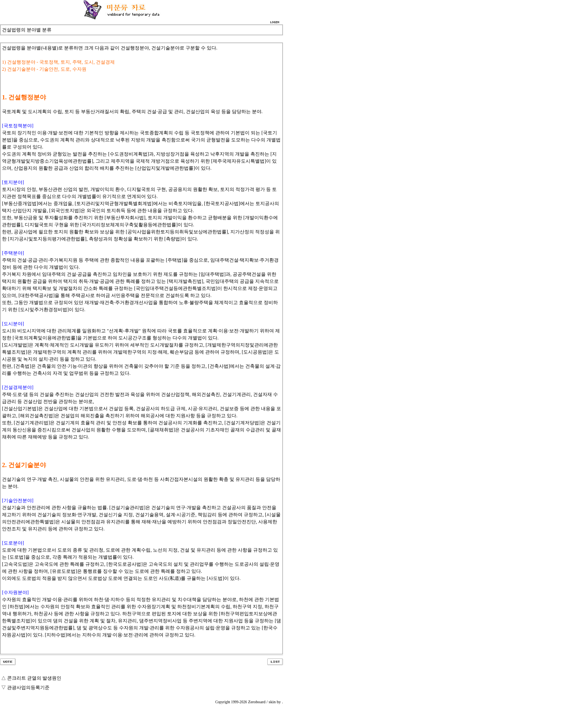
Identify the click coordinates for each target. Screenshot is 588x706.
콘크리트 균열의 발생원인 (34, 678)
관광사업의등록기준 (28, 688)
